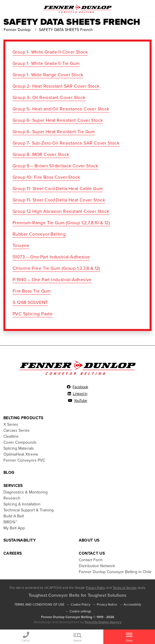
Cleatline (11, 436)
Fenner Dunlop (17, 30)
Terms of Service (125, 588)
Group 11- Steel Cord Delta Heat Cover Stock (59, 200)
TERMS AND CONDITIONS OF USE (39, 605)
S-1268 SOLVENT (30, 303)
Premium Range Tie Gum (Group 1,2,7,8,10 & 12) (61, 223)
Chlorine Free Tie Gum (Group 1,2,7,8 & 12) (56, 268)
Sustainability (20, 540)
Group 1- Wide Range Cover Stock (48, 75)
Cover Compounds (20, 442)
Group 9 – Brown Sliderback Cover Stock (55, 166)
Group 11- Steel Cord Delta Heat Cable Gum (58, 189)
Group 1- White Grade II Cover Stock (50, 52)
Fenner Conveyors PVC (24, 460)
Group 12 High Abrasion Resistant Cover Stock (61, 211)
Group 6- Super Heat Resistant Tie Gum (54, 132)
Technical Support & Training (29, 510)
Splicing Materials (19, 448)
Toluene (21, 246)
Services (13, 486)
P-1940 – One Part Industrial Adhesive (52, 280)
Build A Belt (14, 516)
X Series (11, 424)
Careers (13, 553)
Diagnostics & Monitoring (26, 492)
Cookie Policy (80, 605)
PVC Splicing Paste (33, 314)
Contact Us (92, 553)
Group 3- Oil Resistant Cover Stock (49, 98)
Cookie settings (80, 611)
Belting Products (23, 418)
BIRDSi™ (10, 522)
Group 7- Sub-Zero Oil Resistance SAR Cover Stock (66, 143)
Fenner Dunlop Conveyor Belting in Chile (115, 572)
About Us (89, 540)
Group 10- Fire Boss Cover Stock (46, 177)
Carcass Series (17, 430)
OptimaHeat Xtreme (21, 454)
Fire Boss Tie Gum (32, 291)
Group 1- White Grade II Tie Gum (46, 63)
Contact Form (91, 560)
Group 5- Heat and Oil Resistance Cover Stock (61, 109)
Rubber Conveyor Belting (39, 234)
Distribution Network (97, 566)
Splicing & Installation (22, 504)
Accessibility (132, 605)
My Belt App (14, 528)
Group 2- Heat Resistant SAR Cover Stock (56, 86)
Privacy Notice (107, 605)
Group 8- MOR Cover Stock (41, 155)
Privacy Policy (95, 588)
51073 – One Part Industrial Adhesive (51, 257)
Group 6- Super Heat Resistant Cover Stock (58, 120)
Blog (9, 473)
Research (12, 498)
